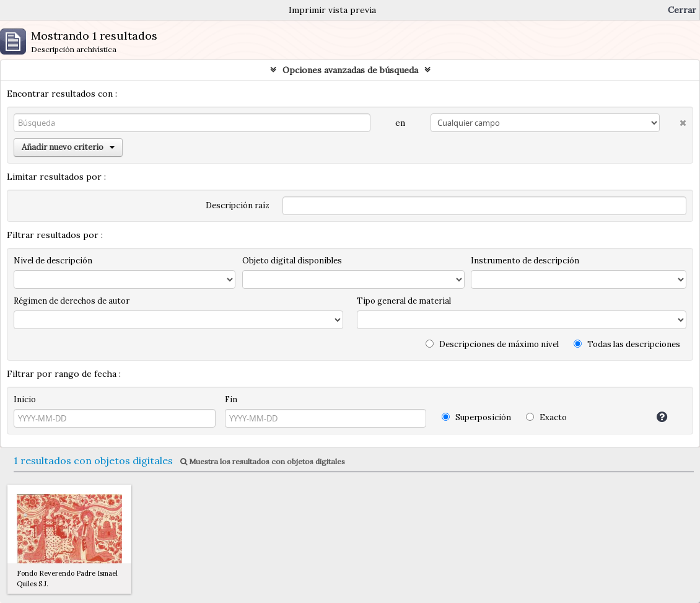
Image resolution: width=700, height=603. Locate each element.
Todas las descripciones (627, 344)
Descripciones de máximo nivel (492, 344)
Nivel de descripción (53, 261)
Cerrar (682, 10)
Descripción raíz (238, 205)
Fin (231, 399)
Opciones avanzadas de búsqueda (350, 70)
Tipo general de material (404, 301)
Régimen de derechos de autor (72, 301)
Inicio (25, 399)
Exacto (546, 417)
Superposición (476, 417)
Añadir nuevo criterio (68, 147)
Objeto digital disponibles (292, 261)
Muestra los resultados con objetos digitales (263, 461)
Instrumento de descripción (525, 261)
